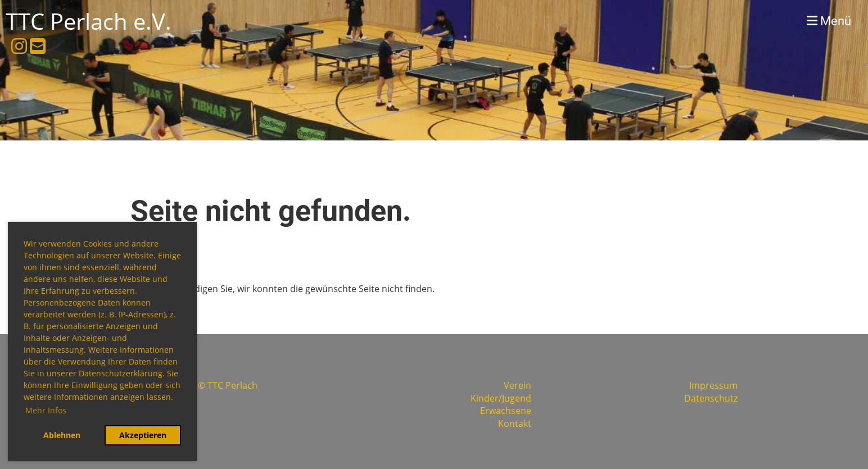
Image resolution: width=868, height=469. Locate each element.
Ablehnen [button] (62, 435)
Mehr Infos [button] (46, 410)
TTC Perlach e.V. (89, 21)
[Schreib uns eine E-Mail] (38, 46)
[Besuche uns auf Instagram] (19, 46)
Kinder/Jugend (501, 398)
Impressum (713, 385)
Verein (517, 385)
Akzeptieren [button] (143, 435)
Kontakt (515, 424)
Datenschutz (711, 398)
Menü (829, 21)
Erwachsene (506, 411)
